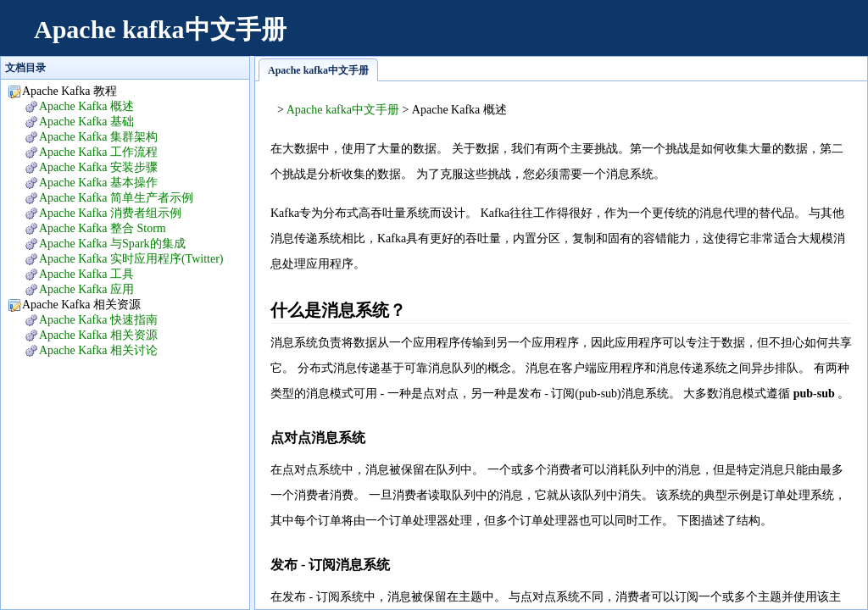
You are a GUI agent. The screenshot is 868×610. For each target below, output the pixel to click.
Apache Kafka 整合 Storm (103, 228)
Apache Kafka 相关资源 (98, 335)
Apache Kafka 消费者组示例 (110, 213)
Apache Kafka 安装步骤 (98, 167)
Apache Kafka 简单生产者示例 (116, 198)
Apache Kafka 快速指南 (98, 320)
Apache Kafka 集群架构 (98, 137)
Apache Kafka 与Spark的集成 (112, 244)
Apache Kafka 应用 (86, 289)
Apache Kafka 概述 (86, 106)
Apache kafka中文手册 (160, 29)
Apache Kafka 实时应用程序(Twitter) (131, 259)
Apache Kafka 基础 (86, 122)
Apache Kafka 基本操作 (98, 183)
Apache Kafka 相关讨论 (98, 350)
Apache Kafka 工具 (86, 274)
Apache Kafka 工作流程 (98, 152)
